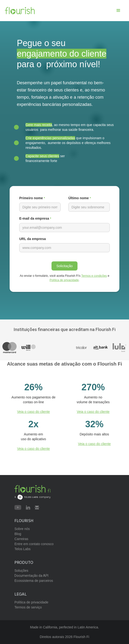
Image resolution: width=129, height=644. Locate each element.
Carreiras (21, 539)
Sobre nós (22, 529)
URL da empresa (32, 239)
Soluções (21, 571)
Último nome (80, 198)
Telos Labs (23, 549)
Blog (18, 534)
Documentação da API (31, 576)
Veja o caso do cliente (33, 412)
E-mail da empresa (35, 218)
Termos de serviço (28, 607)
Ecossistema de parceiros (34, 581)
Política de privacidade (64, 280)
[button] (118, 11)
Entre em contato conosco (34, 544)
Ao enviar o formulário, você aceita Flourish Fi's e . (64, 278)
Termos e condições (94, 276)
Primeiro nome (32, 198)
